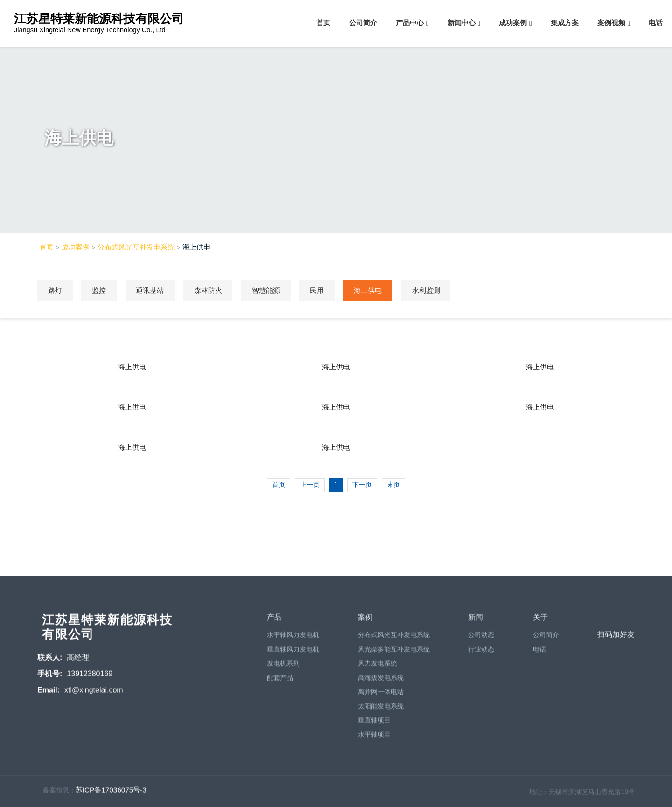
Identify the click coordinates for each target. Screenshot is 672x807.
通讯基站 (156, 290)
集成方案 (565, 23)
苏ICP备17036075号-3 (111, 793)
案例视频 (611, 23)
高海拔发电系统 (381, 681)
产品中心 (410, 23)
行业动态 (481, 652)
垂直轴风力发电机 (293, 652)
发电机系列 (283, 667)
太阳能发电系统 (381, 709)
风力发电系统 (378, 667)
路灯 (56, 290)
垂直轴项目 (374, 724)
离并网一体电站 (381, 695)
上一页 (310, 484)
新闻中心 (462, 23)
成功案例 (513, 23)
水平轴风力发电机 (293, 638)
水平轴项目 (374, 737)
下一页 (362, 484)
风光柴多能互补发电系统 (394, 652)
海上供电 (196, 247)
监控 (103, 290)
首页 (323, 23)
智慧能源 (278, 290)
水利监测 (446, 290)
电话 (656, 23)
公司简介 (363, 23)
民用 (331, 290)
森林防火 (217, 290)
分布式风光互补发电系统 (136, 247)
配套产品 (280, 681)
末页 (393, 484)
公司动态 (481, 638)
